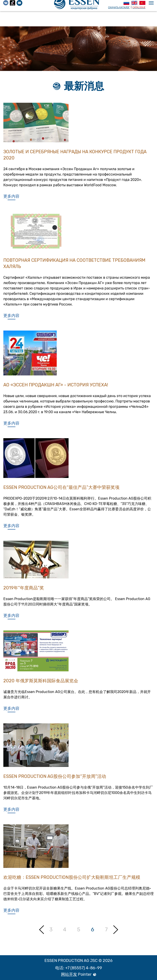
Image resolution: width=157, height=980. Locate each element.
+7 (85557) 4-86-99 (84, 968)
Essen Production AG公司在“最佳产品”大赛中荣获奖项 (61, 490)
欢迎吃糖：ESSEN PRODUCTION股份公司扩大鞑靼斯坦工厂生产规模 (72, 880)
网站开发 (69, 974)
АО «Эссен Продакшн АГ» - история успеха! (56, 387)
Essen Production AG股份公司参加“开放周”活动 (55, 779)
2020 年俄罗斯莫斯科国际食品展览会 (41, 683)
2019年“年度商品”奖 (24, 590)
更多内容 (11, 196)
